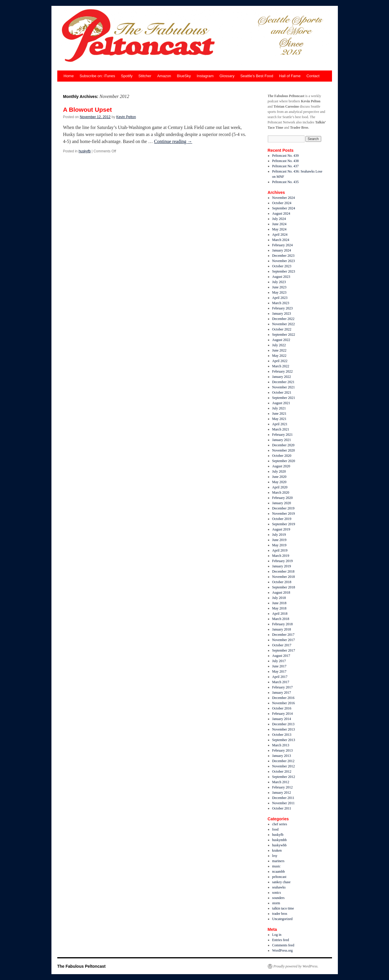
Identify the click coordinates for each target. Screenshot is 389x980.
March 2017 (281, 682)
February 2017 (282, 687)
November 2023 (283, 261)
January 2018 (281, 629)
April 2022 (280, 361)
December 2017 (283, 635)
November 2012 (283, 766)
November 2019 (283, 514)
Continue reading (173, 141)
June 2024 (279, 224)
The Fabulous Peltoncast (82, 966)
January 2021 (281, 440)
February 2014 (282, 714)
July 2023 (279, 282)
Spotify (127, 76)
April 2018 (280, 614)
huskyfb (85, 151)
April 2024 (280, 235)
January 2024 (281, 250)
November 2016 (283, 703)
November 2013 (283, 729)
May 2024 (279, 229)
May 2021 (279, 419)
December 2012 (283, 761)
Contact (313, 76)
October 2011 (282, 808)
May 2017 (279, 671)
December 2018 (283, 571)
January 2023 (281, 314)
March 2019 (281, 556)
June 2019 (279, 540)
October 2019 (282, 519)
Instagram (205, 76)
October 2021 (282, 392)
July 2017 (279, 661)
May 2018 (279, 608)
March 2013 (281, 745)
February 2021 (282, 435)
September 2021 (283, 398)
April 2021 (280, 424)
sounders (278, 898)
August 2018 (281, 593)
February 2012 (282, 787)
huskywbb (279, 845)
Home (69, 76)
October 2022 (282, 329)
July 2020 (279, 471)
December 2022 (283, 319)
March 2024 (281, 240)
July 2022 (279, 345)
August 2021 (281, 403)
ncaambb (278, 872)
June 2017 (279, 666)
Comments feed (283, 945)
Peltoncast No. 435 (285, 182)
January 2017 (281, 693)
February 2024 (282, 245)
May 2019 (279, 545)
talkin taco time (283, 908)
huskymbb (279, 840)
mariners (278, 861)
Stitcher (145, 76)
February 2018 (282, 624)
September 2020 (283, 461)
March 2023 (281, 303)
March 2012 (281, 782)
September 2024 (283, 208)
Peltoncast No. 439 (285, 156)
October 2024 (282, 203)
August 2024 (281, 213)
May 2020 (279, 482)
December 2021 (283, 382)
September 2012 (283, 777)
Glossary (227, 76)
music (276, 866)
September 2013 (283, 740)
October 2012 (282, 771)
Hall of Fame (290, 76)
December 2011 (283, 798)
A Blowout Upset (88, 110)
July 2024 (279, 219)
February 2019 (282, 561)
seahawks (279, 887)
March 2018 (281, 619)
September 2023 (283, 271)
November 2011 (283, 803)
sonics (276, 893)
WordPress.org (282, 950)
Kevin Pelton (126, 117)
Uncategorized (282, 919)
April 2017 (280, 677)
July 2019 (279, 535)
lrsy (275, 856)
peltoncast (279, 877)
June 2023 (279, 287)
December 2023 (283, 256)
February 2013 (282, 750)
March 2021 (281, 429)
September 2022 (283, 335)
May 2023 (279, 292)
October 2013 (282, 735)
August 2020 (281, 466)
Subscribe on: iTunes (97, 76)
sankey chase (281, 882)
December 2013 (283, 724)
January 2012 (281, 793)
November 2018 (283, 577)
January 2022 (281, 377)
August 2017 (281, 656)
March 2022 (281, 366)
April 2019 (280, 550)
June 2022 (279, 350)
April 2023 (280, 298)
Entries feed (281, 940)
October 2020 (282, 456)
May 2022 (279, 356)
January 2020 (281, 503)
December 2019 (283, 508)
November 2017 (283, 640)
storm (276, 903)
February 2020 (282, 498)
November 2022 (283, 324)
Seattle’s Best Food (257, 76)
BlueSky (184, 76)
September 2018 (283, 587)
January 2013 (281, 756)
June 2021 (279, 414)
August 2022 (281, 340)
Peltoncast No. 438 (285, 161)
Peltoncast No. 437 (285, 166)
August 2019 (281, 529)
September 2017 (283, 650)
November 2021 (283, 387)
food (275, 829)
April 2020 (280, 487)
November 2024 (283, 198)
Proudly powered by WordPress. (296, 966)
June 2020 (279, 477)
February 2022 (282, 371)
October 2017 (282, 645)
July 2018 (279, 598)
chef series (280, 824)
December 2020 (283, 445)
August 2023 (281, 277)
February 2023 (282, 308)
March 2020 (281, 492)
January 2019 (281, 566)
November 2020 (283, 450)
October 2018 (282, 582)
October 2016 (282, 708)
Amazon (164, 76)
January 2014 (281, 719)
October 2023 (282, 266)
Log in (277, 935)
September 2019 (283, 524)
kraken (277, 850)
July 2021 (279, 408)
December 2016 (283, 698)
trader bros (280, 914)
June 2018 (279, 603)
